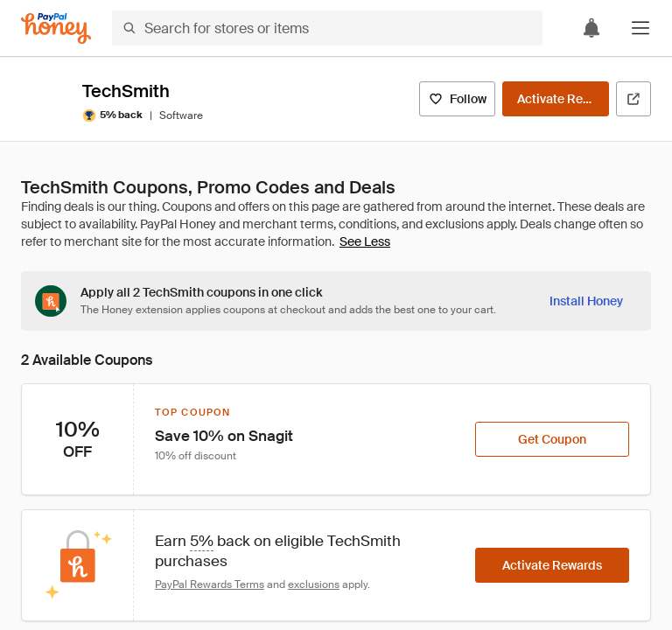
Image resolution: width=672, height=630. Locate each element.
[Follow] (457, 99)
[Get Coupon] (552, 439)
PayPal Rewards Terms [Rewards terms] (210, 584)
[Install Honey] (586, 301)
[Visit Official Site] (633, 99)
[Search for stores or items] (327, 28)
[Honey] (56, 28)
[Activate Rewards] (556, 99)
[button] (640, 28)
